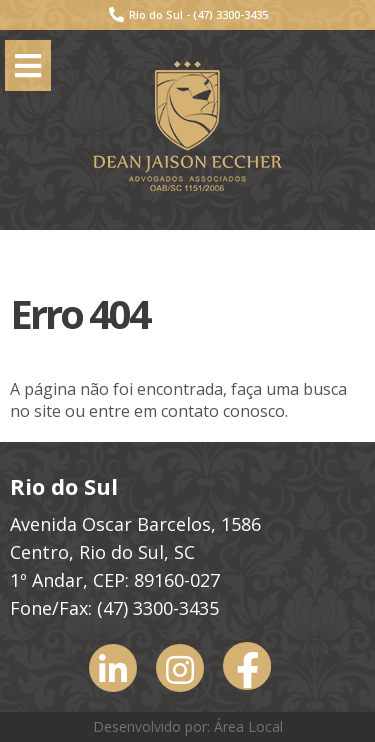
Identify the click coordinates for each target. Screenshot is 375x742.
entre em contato (154, 411)
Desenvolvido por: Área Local (188, 726)
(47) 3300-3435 (230, 14)
